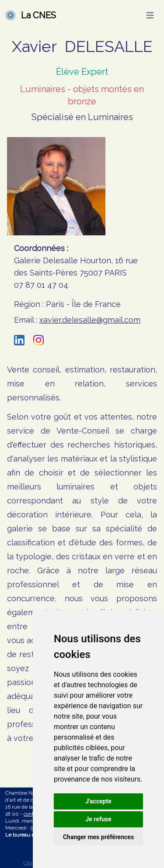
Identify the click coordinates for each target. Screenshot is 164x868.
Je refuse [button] (98, 819)
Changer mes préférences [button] (98, 837)
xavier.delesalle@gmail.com (90, 320)
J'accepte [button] (98, 801)
